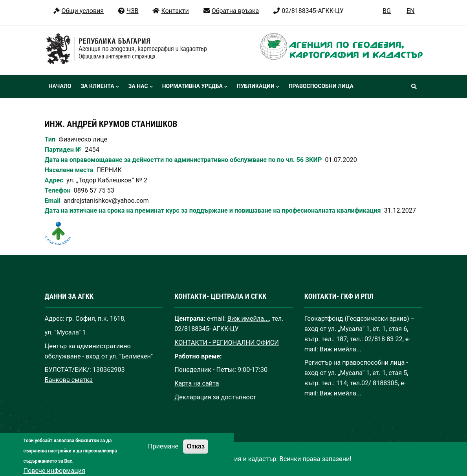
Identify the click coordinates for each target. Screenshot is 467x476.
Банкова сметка (69, 380)
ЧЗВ (128, 11)
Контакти (170, 11)
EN (411, 11)
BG (387, 11)
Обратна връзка (231, 11)
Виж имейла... (248, 319)
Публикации (258, 87)
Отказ (196, 452)
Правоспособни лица (321, 86)
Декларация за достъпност (215, 397)
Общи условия (78, 11)
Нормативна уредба (195, 87)
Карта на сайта (197, 383)
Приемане (163, 453)
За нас (141, 87)
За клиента (100, 87)
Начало (60, 86)
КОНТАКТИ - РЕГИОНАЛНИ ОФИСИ (227, 343)
